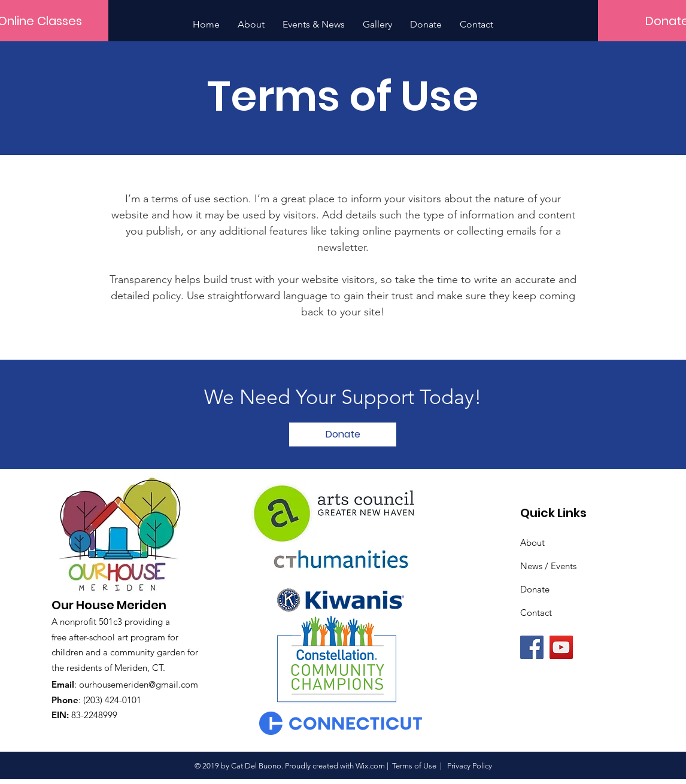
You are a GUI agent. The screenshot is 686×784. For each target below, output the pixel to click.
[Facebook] (532, 647)
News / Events (548, 566)
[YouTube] (561, 647)
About (532, 543)
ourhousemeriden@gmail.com (139, 684)
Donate (535, 589)
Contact (536, 613)
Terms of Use (414, 766)
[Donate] (343, 434)
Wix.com (370, 766)
